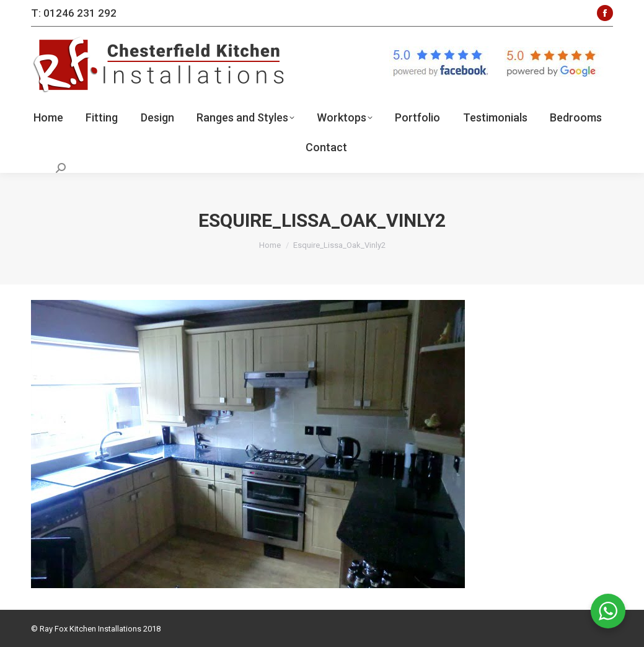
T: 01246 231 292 (74, 13)
